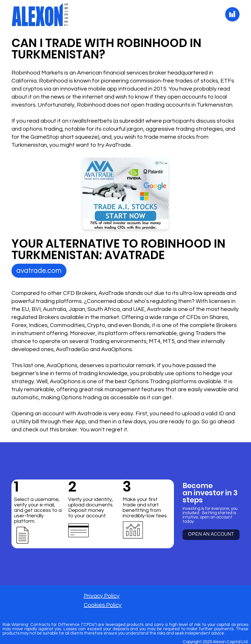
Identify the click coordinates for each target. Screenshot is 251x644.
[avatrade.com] (39, 271)
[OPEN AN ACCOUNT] (211, 535)
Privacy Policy (102, 596)
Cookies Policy (103, 605)
